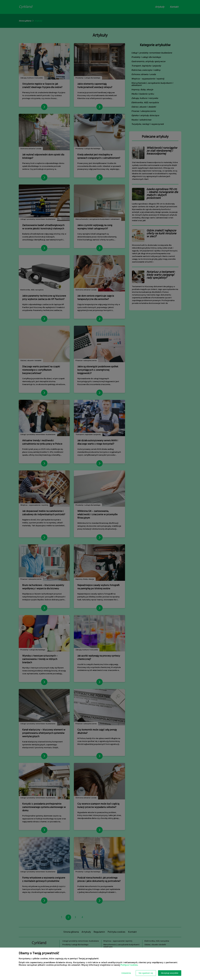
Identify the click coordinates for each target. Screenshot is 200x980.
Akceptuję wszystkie (170, 973)
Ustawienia (126, 973)
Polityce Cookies (129, 965)
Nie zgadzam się (146, 973)
